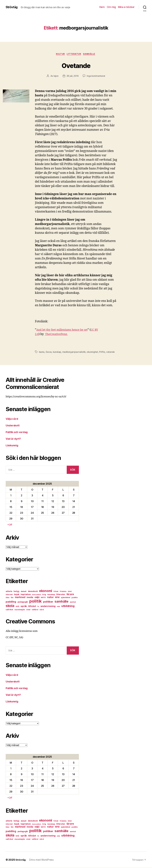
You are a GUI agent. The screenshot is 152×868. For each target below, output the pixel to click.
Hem (102, 7)
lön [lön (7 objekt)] (12, 598)
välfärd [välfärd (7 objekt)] (35, 610)
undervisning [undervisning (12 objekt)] (48, 606)
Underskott (13, 426)
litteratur (74, 54)
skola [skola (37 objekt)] (10, 606)
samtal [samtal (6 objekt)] (73, 602)
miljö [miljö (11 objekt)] (37, 598)
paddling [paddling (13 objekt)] (11, 602)
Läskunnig (12, 446)
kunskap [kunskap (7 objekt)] (51, 595)
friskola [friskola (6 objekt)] (63, 592)
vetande (112, 352)
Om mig (111, 7)
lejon (56, 76)
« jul (10, 525)
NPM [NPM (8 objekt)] (57, 598)
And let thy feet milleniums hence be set (64, 330)
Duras (49, 352)
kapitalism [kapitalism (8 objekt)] (26, 595)
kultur (59, 54)
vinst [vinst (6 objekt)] (28, 610)
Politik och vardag (17, 432)
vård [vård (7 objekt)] (42, 610)
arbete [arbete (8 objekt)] (9, 592)
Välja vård (12, 419)
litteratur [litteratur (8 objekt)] (61, 595)
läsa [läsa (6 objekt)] (8, 598)
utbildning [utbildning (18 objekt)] (68, 606)
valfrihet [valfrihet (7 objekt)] (9, 610)
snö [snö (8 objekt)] (17, 607)
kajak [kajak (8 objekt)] (17, 595)
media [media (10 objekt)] (30, 598)
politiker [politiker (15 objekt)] (48, 602)
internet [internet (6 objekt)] (9, 595)
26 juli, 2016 (72, 76)
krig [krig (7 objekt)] (44, 595)
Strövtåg (12, 7)
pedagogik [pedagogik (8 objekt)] (23, 602)
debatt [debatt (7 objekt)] (24, 592)
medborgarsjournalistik (75, 352)
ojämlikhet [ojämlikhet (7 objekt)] (65, 598)
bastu (42, 352)
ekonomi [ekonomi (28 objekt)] (46, 591)
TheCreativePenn (58, 335)
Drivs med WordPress (42, 860)
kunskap (57, 352)
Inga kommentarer (97, 76)
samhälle (91, 54)
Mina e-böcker (126, 7)
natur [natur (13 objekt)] (50, 597)
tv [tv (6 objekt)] (38, 607)
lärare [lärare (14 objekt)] (70, 594)
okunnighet (94, 352)
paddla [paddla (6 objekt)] (75, 598)
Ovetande (76, 65)
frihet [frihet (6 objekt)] (56, 592)
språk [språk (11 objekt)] (24, 606)
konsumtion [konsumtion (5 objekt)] (36, 595)
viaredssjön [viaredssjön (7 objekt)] (20, 610)
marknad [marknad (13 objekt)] (20, 597)
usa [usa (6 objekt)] (58, 607)
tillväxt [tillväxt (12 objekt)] (32, 606)
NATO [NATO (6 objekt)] (43, 598)
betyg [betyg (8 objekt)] (16, 592)
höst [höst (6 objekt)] (70, 592)
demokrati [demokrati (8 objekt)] (33, 592)
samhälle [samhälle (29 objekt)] (61, 602)
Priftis (104, 352)
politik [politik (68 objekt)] (35, 601)
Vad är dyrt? (13, 439)
